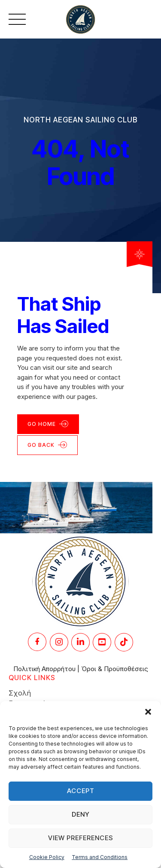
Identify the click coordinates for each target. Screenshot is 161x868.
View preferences (81, 838)
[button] (148, 712)
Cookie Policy (47, 857)
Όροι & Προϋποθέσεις (115, 669)
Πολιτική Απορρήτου (44, 669)
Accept (81, 791)
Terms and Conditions (100, 857)
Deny (81, 814)
